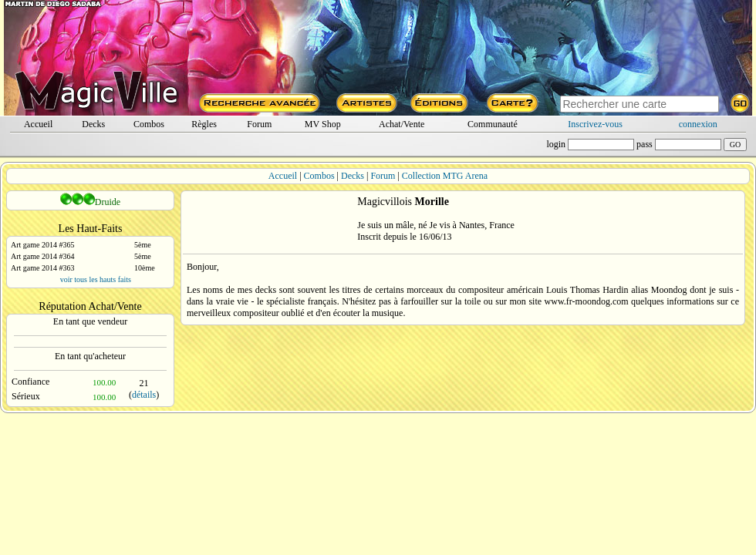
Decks (93, 124)
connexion (698, 124)
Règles (204, 124)
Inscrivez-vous (595, 124)
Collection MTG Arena (445, 176)
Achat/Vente (402, 124)
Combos (149, 124)
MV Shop (323, 124)
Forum (259, 124)
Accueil (38, 124)
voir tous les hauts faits (96, 279)
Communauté (493, 124)
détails (144, 395)
